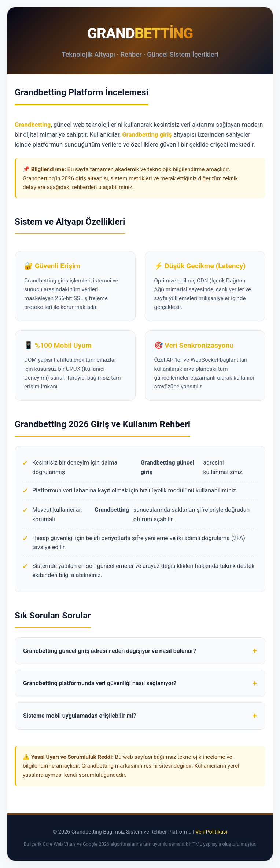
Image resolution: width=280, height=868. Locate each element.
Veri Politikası (211, 832)
